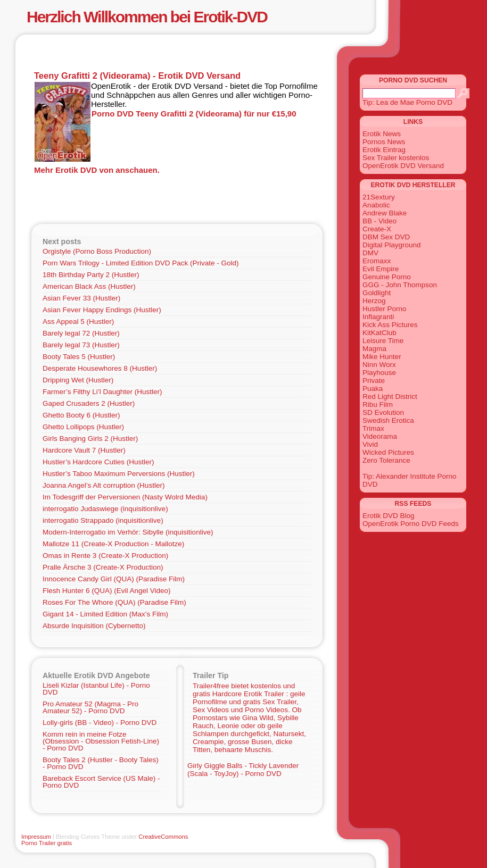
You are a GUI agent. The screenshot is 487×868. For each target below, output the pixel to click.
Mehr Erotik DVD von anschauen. (97, 170)
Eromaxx (377, 261)
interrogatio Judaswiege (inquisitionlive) (105, 509)
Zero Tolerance (386, 460)
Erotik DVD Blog (389, 516)
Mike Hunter (382, 357)
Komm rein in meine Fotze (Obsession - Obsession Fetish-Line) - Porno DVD (101, 741)
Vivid (370, 444)
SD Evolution (383, 412)
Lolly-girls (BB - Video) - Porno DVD (100, 723)
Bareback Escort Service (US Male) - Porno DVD (101, 782)
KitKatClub (379, 333)
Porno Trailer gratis (47, 843)
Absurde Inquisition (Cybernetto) (94, 626)
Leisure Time (383, 341)
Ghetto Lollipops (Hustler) (83, 427)
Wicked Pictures (388, 452)
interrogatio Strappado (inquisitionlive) (103, 520)
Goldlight (377, 293)
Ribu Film (378, 404)
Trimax (373, 428)
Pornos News (384, 142)
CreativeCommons (163, 837)
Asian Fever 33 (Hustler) (81, 298)
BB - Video (379, 221)
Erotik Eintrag (384, 150)
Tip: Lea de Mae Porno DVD (407, 102)
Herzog (374, 301)
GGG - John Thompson (400, 285)
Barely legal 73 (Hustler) (81, 345)
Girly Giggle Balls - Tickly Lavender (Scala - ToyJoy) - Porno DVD (243, 770)
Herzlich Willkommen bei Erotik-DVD (147, 17)
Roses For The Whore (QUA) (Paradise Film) (114, 602)
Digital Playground (392, 245)
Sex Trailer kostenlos (396, 158)
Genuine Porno (387, 277)
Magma (374, 349)
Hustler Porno (385, 309)
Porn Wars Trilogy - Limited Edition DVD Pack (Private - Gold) (141, 263)
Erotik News (382, 134)
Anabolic (376, 205)
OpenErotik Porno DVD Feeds (411, 524)
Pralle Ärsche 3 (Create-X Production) (103, 567)
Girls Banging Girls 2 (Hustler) (90, 439)
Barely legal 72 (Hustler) (81, 333)
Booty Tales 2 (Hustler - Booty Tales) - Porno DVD (101, 763)
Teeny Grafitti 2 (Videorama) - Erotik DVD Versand (137, 76)
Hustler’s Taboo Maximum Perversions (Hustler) (119, 474)
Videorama (380, 436)
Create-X (377, 229)
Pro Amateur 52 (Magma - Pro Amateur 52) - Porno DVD (90, 707)
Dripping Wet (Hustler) (78, 380)
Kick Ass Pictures (390, 325)
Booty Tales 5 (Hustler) (79, 357)
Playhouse (379, 373)
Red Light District (390, 397)
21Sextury (379, 197)
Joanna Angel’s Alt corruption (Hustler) (104, 485)
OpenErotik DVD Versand (403, 166)
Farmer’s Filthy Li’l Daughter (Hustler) (102, 392)
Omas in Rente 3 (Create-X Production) (105, 556)
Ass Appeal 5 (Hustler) (78, 322)
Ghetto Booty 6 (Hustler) (81, 415)
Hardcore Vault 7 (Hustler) (84, 450)
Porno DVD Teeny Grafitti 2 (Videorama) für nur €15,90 (194, 114)
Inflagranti (378, 317)
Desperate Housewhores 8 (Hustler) (100, 368)
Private (374, 381)
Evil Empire (381, 269)
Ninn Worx (379, 365)
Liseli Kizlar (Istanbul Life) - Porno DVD (96, 689)
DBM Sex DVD (386, 237)
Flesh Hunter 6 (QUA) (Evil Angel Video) (107, 591)
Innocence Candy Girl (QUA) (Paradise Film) (114, 579)
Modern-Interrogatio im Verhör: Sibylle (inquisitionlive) (128, 532)
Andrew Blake (385, 213)
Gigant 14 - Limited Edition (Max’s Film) (105, 614)
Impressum (36, 837)
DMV (370, 253)
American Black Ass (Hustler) (89, 286)
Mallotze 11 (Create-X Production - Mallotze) (113, 544)
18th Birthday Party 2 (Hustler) (91, 275)
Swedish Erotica (388, 420)
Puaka (373, 389)
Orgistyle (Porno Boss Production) (97, 251)
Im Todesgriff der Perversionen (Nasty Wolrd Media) (125, 497)
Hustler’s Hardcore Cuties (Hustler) (98, 462)
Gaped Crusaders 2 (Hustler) (89, 403)
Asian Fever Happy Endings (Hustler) (102, 310)
